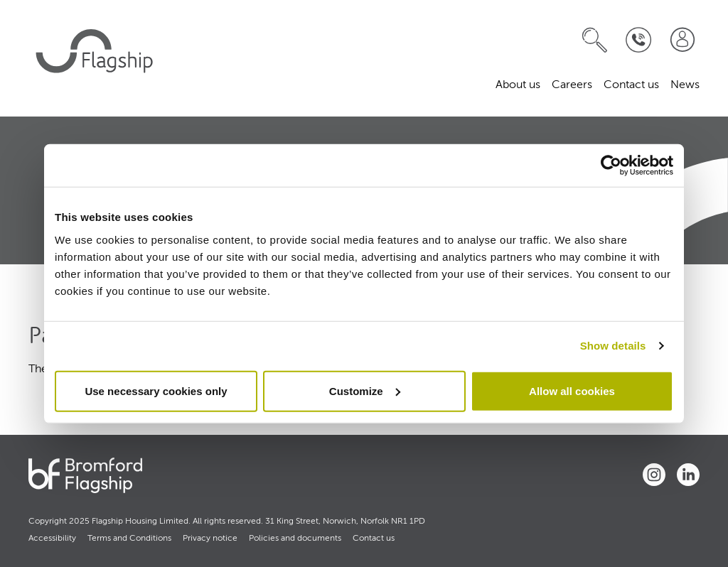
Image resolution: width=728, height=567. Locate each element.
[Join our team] (682, 40)
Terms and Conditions (129, 539)
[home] (97, 58)
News (685, 85)
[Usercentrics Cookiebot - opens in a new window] (611, 166)
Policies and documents (295, 539)
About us (518, 85)
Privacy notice (210, 539)
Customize (365, 390)
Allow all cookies (572, 390)
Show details (613, 346)
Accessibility (52, 539)
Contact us (631, 85)
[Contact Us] (639, 40)
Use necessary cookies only (156, 390)
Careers (572, 85)
